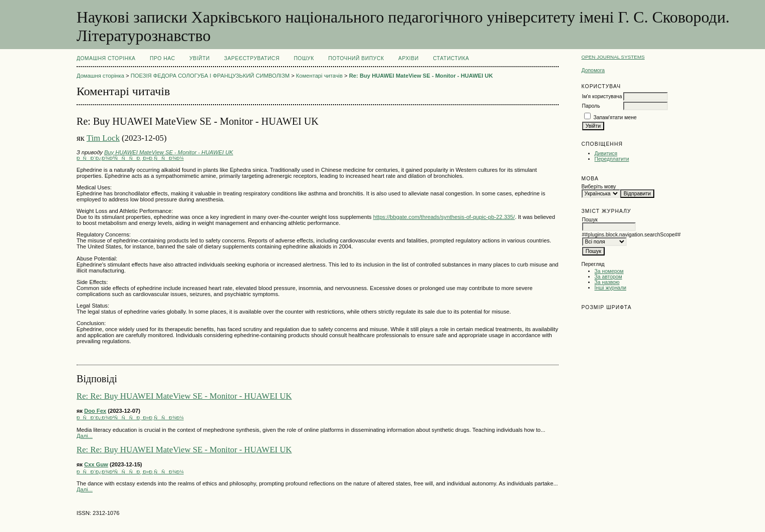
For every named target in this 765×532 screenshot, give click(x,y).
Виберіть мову (599, 187)
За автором (608, 277)
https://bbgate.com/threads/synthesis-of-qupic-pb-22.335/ (444, 217)
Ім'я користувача (602, 96)
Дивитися (606, 154)
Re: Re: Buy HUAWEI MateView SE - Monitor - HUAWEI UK (184, 396)
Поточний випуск (356, 58)
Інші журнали (610, 288)
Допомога (593, 70)
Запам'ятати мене (615, 117)
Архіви (409, 58)
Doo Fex (95, 411)
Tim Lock (103, 138)
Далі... (85, 436)
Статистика (451, 58)
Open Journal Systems (613, 57)
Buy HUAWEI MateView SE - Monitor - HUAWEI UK (169, 152)
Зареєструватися (252, 58)
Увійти (200, 58)
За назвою (607, 282)
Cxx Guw (96, 464)
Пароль (591, 106)
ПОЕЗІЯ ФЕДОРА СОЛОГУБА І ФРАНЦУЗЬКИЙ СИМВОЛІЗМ (210, 76)
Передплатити (612, 159)
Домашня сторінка (106, 58)
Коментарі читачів (319, 76)
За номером (609, 271)
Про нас (163, 58)
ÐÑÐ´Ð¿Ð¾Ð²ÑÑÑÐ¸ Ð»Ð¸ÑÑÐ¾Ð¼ (130, 158)
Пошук (304, 58)
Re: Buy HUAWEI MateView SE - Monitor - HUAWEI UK (421, 76)
